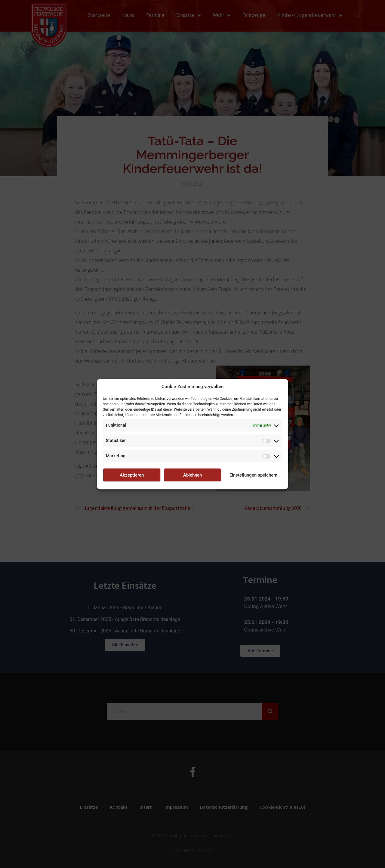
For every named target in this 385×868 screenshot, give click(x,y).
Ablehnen (192, 475)
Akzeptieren (132, 475)
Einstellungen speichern (253, 475)
